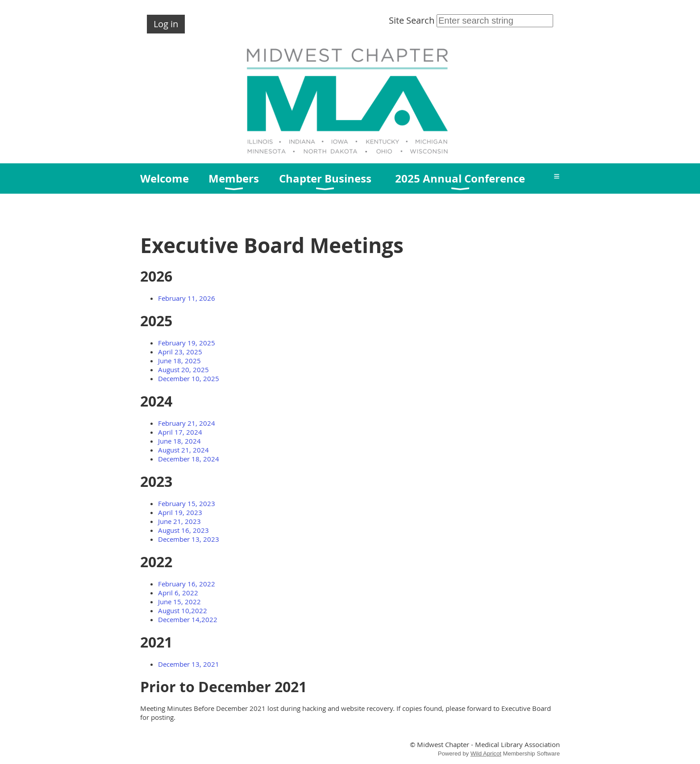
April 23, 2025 (180, 352)
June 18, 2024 (179, 441)
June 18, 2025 (179, 361)
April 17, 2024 (180, 432)
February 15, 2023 (187, 503)
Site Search (471, 20)
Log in (166, 24)
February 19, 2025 (187, 343)
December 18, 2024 (189, 459)
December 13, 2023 (189, 539)
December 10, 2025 (189, 378)
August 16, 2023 (183, 530)
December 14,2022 (188, 619)
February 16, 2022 (187, 584)
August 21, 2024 (183, 450)
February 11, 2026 (187, 298)
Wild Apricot (486, 754)
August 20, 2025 (183, 370)
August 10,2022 (183, 610)
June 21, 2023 (179, 521)
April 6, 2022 (178, 593)
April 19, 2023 (180, 512)
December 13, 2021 (189, 664)
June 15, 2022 (179, 602)
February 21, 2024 (187, 423)
